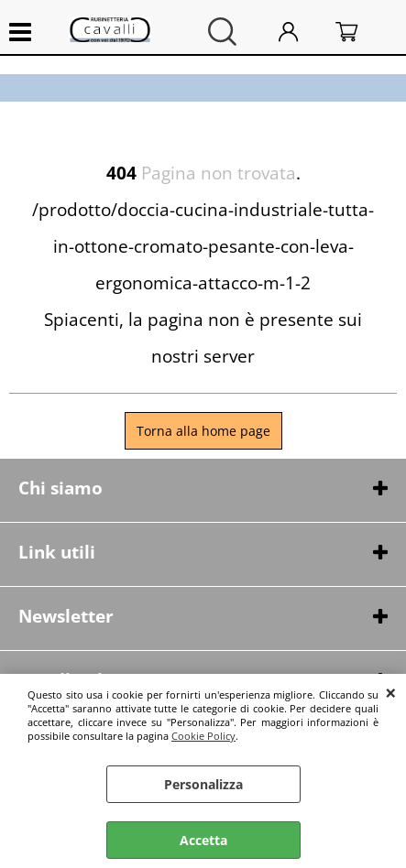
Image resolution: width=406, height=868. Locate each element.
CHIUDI (391, 692)
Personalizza (203, 784)
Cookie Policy (203, 736)
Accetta (203, 840)
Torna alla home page (203, 431)
